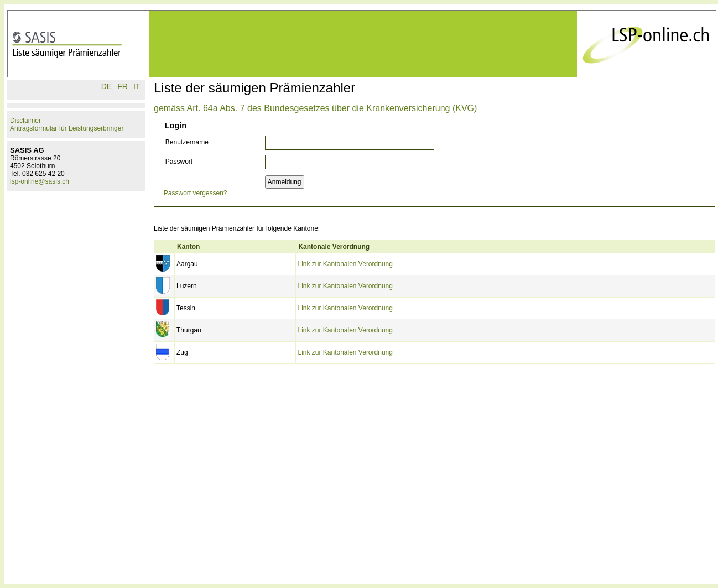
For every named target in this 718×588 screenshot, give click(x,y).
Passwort (179, 162)
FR (123, 86)
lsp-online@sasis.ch (40, 181)
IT (137, 86)
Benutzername (187, 142)
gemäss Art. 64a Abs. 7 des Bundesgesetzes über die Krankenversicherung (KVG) (315, 108)
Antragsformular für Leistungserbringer (67, 128)
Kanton (188, 247)
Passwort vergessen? (196, 193)
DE (106, 86)
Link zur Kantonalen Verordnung (345, 264)
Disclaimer (25, 121)
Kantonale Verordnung (334, 247)
